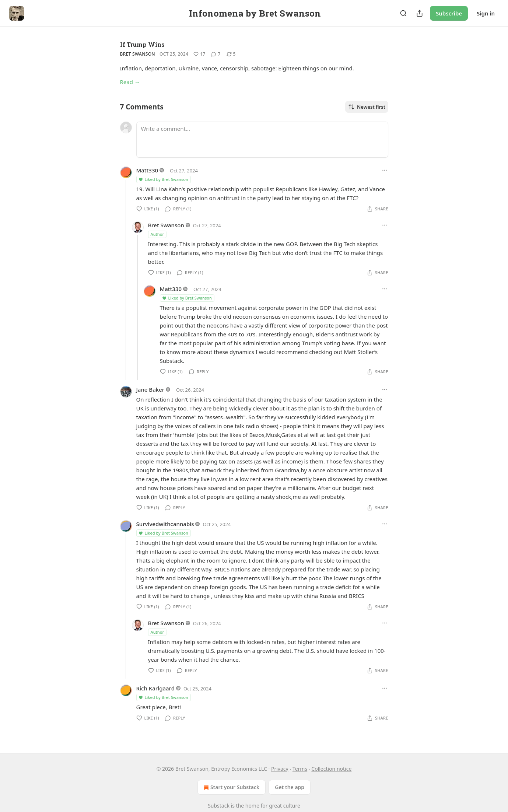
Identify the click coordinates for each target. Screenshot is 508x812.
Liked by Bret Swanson (163, 179)
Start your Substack (231, 787)
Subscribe (449, 13)
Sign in (486, 13)
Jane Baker (150, 389)
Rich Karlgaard (155, 688)
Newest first (367, 107)
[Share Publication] (420, 13)
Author (157, 234)
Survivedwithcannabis (165, 524)
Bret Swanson (138, 54)
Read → (130, 82)
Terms (300, 769)
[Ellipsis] (385, 170)
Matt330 (147, 170)
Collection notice (331, 769)
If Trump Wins (142, 44)
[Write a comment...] (262, 140)
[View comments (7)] (216, 54)
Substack (219, 806)
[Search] (403, 13)
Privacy (280, 769)
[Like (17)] (199, 54)
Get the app (290, 787)
